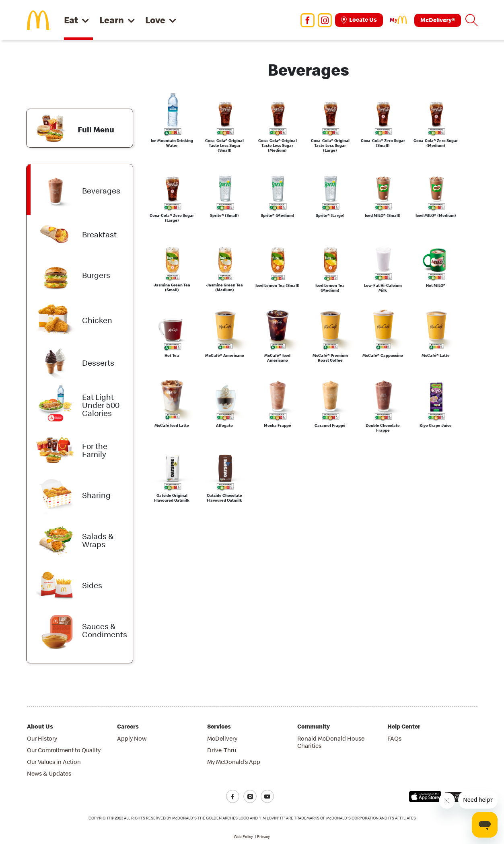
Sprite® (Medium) (278, 216)
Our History (42, 738)
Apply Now (132, 738)
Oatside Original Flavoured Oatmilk (172, 498)
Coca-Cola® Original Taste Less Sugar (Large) (330, 146)
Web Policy (243, 837)
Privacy (263, 837)
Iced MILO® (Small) (383, 216)
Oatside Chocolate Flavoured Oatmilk (224, 498)
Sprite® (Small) (224, 216)
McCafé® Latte (436, 356)
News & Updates (49, 773)
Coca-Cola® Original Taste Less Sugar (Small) (224, 146)
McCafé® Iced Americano (277, 358)
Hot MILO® (436, 286)
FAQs (394, 738)
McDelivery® (438, 20)
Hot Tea (172, 356)
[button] (471, 20)
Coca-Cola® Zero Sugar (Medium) (436, 143)
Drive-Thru (222, 750)
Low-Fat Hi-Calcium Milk (383, 288)
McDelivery (222, 738)
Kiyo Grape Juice (436, 426)
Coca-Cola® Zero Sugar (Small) (383, 143)
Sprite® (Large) (330, 216)
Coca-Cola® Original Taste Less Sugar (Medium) (278, 146)
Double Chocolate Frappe (383, 428)
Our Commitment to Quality (64, 750)
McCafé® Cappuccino (383, 356)
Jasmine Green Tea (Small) (172, 288)
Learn (112, 20)
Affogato (224, 426)
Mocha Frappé (278, 426)
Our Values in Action (54, 762)
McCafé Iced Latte (172, 426)
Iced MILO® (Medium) (436, 216)
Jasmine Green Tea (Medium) (225, 288)
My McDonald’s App (234, 762)
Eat (71, 20)
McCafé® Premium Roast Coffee (330, 358)
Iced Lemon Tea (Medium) (330, 288)
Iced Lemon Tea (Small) (278, 286)
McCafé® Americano (225, 356)
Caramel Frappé (330, 426)
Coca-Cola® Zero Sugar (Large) (172, 218)
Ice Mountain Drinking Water (172, 143)
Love (155, 20)
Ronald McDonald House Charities (331, 742)
